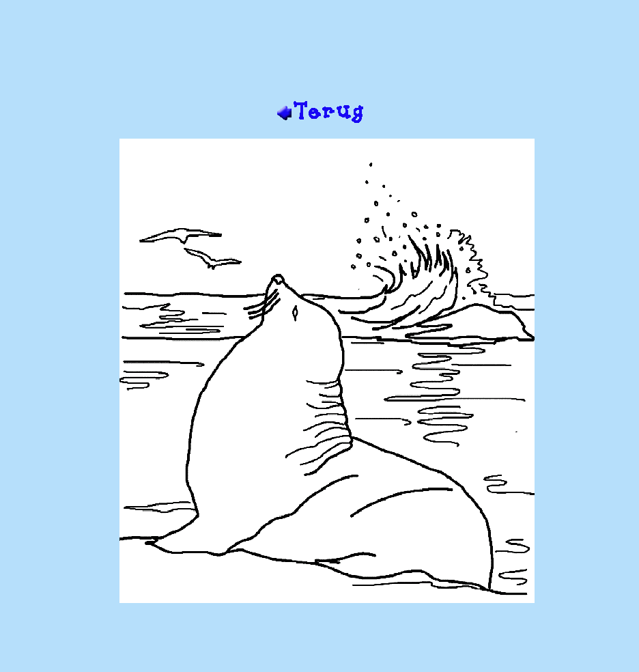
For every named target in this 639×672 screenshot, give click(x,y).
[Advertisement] (319, 55)
